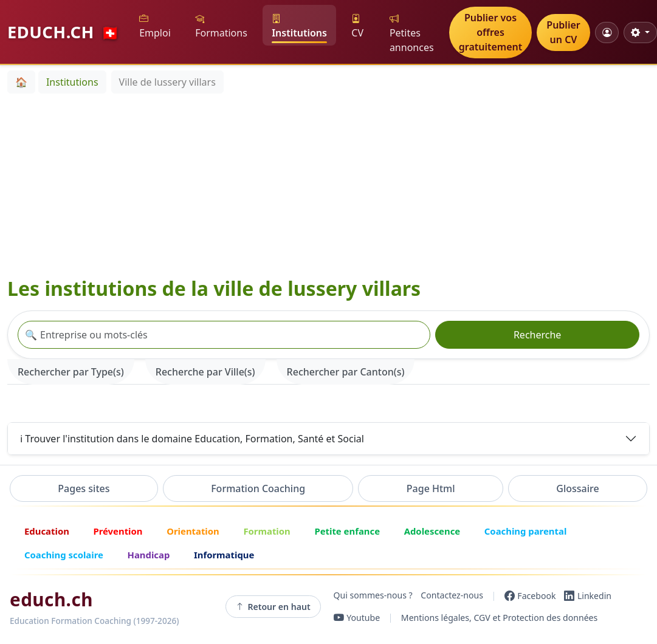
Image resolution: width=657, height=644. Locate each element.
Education (47, 531)
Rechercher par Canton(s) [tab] (346, 372)
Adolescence (432, 531)
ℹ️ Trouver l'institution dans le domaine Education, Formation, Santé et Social (192, 439)
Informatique (224, 555)
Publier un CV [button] (563, 32)
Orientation (193, 531)
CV (357, 26)
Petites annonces (412, 33)
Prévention (118, 531)
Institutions (299, 26)
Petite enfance (347, 531)
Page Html (431, 488)
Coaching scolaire (64, 555)
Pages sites (84, 488)
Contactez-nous (452, 596)
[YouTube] (357, 618)
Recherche (537, 335)
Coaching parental (526, 531)
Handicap (149, 555)
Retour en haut (273, 606)
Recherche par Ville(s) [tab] (205, 372)
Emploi (155, 26)
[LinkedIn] (588, 595)
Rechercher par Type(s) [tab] (71, 372)
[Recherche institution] (224, 335)
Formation (267, 531)
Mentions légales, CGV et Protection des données (499, 618)
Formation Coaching (258, 488)
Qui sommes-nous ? (373, 596)
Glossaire (577, 488)
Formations (221, 26)
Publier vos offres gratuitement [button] (491, 32)
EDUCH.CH (64, 32)
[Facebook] (530, 595)
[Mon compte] (607, 33)
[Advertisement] (118, 185)
